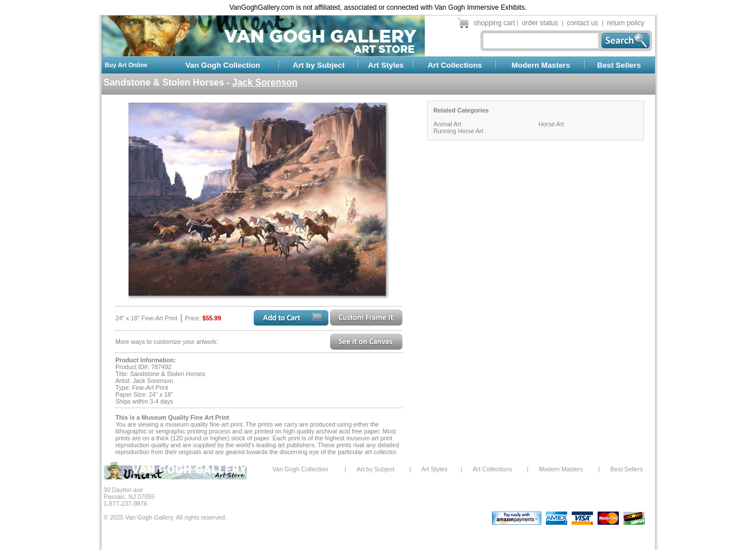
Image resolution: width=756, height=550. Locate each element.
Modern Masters (541, 65)
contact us (582, 23)
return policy (625, 23)
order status (540, 23)
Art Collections (455, 65)
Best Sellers (619, 65)
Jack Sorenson (265, 82)
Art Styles (386, 65)
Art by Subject (319, 65)
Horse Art (551, 124)
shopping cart (494, 23)
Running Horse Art (458, 131)
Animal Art (447, 124)
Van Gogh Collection (223, 65)
